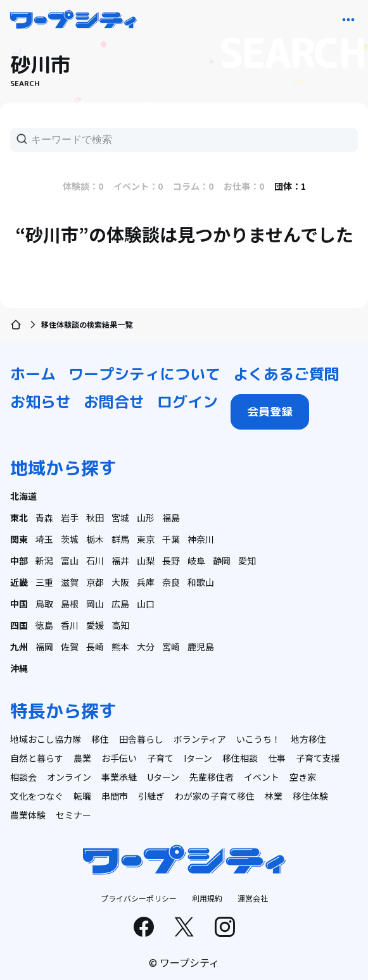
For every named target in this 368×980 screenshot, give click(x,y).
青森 (44, 518)
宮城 (120, 518)
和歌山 (201, 582)
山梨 (146, 561)
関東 (19, 539)
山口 (146, 604)
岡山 (95, 604)
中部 (19, 561)
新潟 (44, 561)
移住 (100, 739)
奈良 (171, 582)
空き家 (303, 777)
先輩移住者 (212, 777)
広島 (120, 604)
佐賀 (70, 647)
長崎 (95, 647)
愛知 (247, 561)
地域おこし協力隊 (46, 739)
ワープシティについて (144, 374)
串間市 (115, 796)
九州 (19, 647)
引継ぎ (151, 796)
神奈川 (201, 539)
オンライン (69, 777)
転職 (82, 796)
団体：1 (290, 186)
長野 (171, 561)
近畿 (19, 582)
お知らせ (41, 402)
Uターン (163, 777)
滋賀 (70, 582)
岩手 (70, 518)
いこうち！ (258, 739)
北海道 (23, 496)
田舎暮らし (141, 739)
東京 (146, 539)
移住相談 (240, 758)
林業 (274, 796)
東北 (19, 518)
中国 (19, 604)
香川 (70, 625)
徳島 (44, 625)
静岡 (222, 561)
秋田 (95, 518)
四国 (19, 625)
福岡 (44, 647)
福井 (120, 561)
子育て (160, 758)
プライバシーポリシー (139, 898)
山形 (146, 518)
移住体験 (310, 796)
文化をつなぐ (37, 796)
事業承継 (119, 777)
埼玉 (44, 539)
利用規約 (207, 898)
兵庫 (146, 582)
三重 (44, 582)
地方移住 (308, 739)
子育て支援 (318, 758)
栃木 (95, 539)
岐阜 (196, 561)
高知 (120, 625)
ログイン (187, 402)
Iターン (198, 758)
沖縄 (19, 668)
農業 (82, 758)
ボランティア (200, 739)
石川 (95, 561)
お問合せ (114, 402)
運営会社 (253, 898)
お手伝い (119, 758)
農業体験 (28, 815)
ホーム (33, 374)
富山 (70, 561)
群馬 (120, 539)
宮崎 (171, 647)
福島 (171, 518)
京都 (95, 582)
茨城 (70, 539)
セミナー (73, 815)
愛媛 (95, 625)
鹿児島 (201, 647)
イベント (262, 777)
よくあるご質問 (286, 374)
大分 (146, 647)
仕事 (277, 758)
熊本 (120, 647)
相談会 (23, 777)
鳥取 (44, 604)
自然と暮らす (37, 758)
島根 (70, 604)
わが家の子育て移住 (215, 796)
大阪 (120, 582)
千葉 (171, 539)
